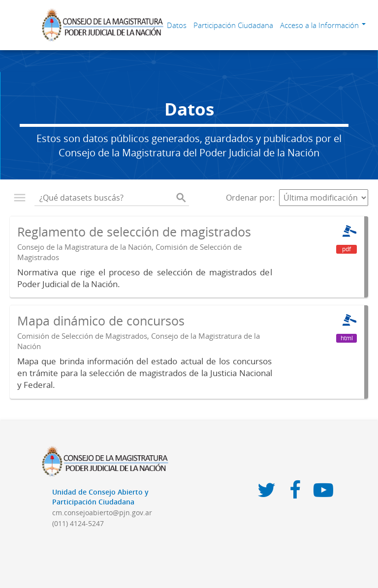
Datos (177, 25)
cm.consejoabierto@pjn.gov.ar (102, 513)
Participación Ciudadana (233, 25)
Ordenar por (249, 198)
